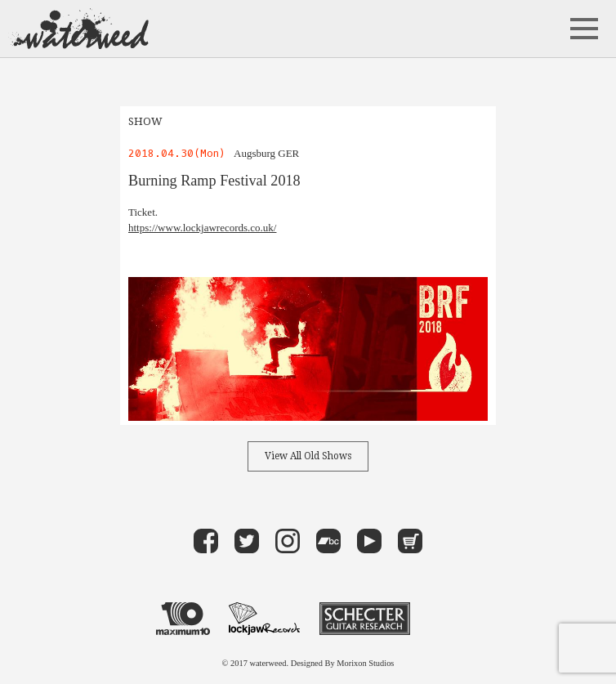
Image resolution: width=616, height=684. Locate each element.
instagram (288, 541)
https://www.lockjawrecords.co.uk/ (202, 228)
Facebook (206, 541)
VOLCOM (444, 619)
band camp (328, 541)
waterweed (78, 29)
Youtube (369, 541)
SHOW (145, 121)
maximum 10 (183, 619)
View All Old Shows (308, 456)
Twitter (247, 541)
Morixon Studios (365, 663)
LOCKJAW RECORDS (264, 619)
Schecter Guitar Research (365, 619)
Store (410, 541)
